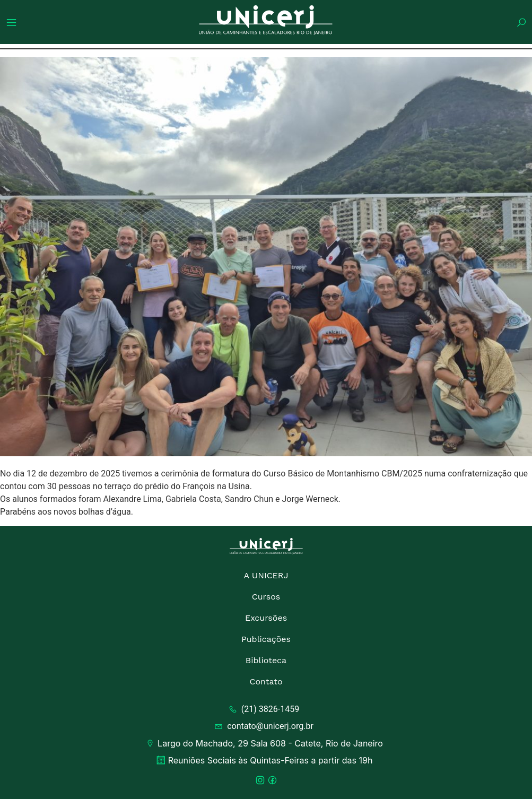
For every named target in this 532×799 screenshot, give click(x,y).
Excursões (266, 618)
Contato (266, 681)
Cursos (266, 597)
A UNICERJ (266, 575)
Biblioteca (266, 660)
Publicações (266, 639)
